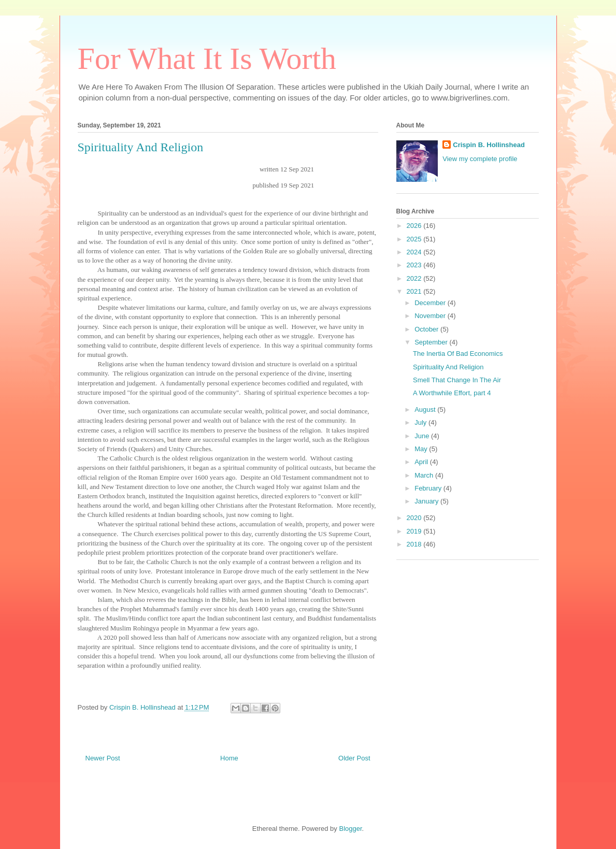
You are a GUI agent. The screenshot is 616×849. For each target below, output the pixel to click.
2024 (415, 252)
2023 (415, 265)
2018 (415, 544)
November (431, 316)
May (422, 449)
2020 (415, 518)
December (431, 303)
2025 (415, 239)
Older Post (354, 758)
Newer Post (103, 758)
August (426, 409)
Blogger (350, 829)
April (422, 462)
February (429, 488)
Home (229, 758)
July (421, 422)
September (432, 342)
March (425, 475)
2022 (415, 278)
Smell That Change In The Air (457, 380)
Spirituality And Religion (448, 367)
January (427, 501)
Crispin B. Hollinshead (489, 145)
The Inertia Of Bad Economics (458, 354)
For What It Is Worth (207, 59)
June (423, 436)
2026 (415, 226)
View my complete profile (480, 159)
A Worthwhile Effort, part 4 (452, 393)
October (427, 329)
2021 (415, 291)
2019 (415, 531)
